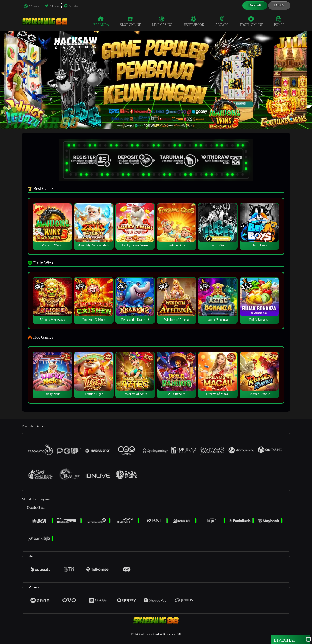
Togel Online (251, 21)
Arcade (222, 21)
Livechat (71, 6)
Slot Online (130, 21)
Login (279, 5)
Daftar (255, 5)
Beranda (101, 21)
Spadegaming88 (147, 634)
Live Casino (162, 21)
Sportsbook (194, 21)
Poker (279, 21)
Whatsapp (32, 6)
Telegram (52, 6)
